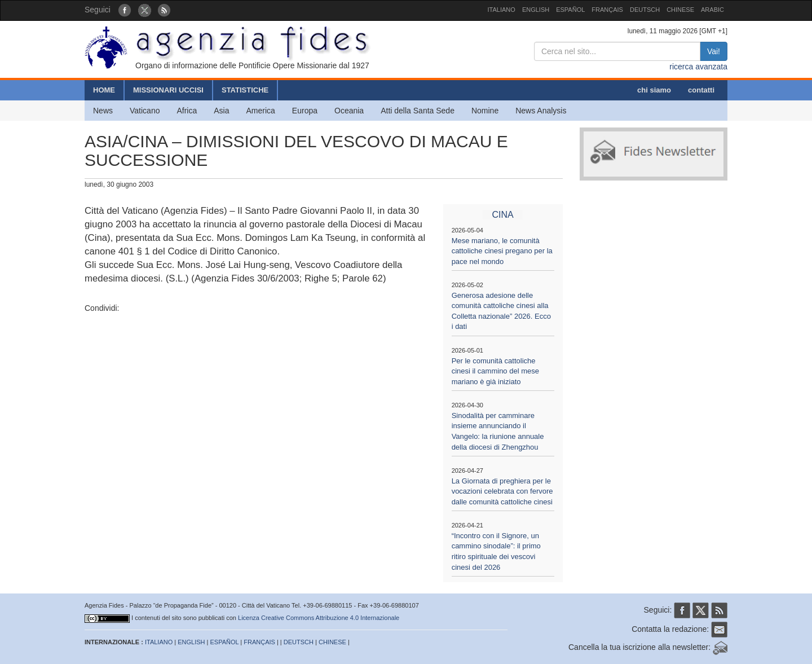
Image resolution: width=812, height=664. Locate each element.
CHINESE (680, 10)
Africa (187, 111)
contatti (701, 90)
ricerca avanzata (698, 67)
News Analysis (541, 111)
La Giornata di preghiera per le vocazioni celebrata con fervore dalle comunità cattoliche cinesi (502, 491)
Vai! (714, 51)
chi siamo (654, 90)
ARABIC (712, 10)
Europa (305, 111)
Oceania (349, 111)
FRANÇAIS (607, 10)
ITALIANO (502, 10)
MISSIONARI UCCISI (168, 90)
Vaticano (145, 111)
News (103, 111)
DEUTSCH (645, 10)
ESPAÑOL (570, 10)
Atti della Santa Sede (418, 111)
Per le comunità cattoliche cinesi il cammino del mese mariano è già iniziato (495, 371)
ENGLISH (536, 10)
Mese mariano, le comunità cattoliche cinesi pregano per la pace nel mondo (502, 251)
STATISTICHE (245, 90)
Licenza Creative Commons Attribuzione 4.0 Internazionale (319, 618)
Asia (221, 111)
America (261, 111)
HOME (104, 90)
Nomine (485, 111)
